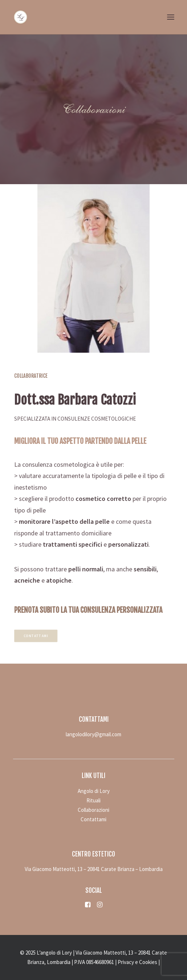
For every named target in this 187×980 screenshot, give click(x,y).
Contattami (42, 636)
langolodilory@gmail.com (93, 734)
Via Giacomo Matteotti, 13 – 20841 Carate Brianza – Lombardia (94, 869)
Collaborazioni (93, 810)
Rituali (93, 800)
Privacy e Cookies (137, 962)
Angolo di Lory (94, 791)
